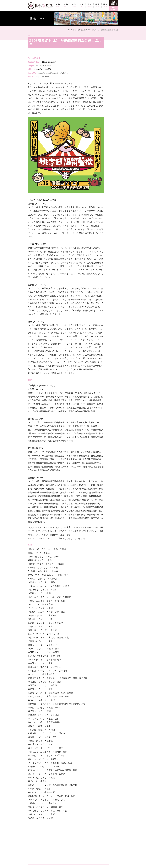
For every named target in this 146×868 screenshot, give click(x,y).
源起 (66, 6)
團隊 (98, 6)
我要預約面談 (114, 3)
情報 (58, 6)
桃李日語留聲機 (82, 30)
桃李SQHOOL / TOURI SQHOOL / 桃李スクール (41, 6)
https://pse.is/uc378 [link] (44, 69)
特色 (74, 6)
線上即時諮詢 (114, 9)
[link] (44, 77)
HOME (70, 30)
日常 (82, 6)
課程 (105, 6)
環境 (90, 6)
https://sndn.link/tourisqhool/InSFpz (53, 73)
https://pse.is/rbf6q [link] (50, 62)
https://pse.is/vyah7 (44, 66)
